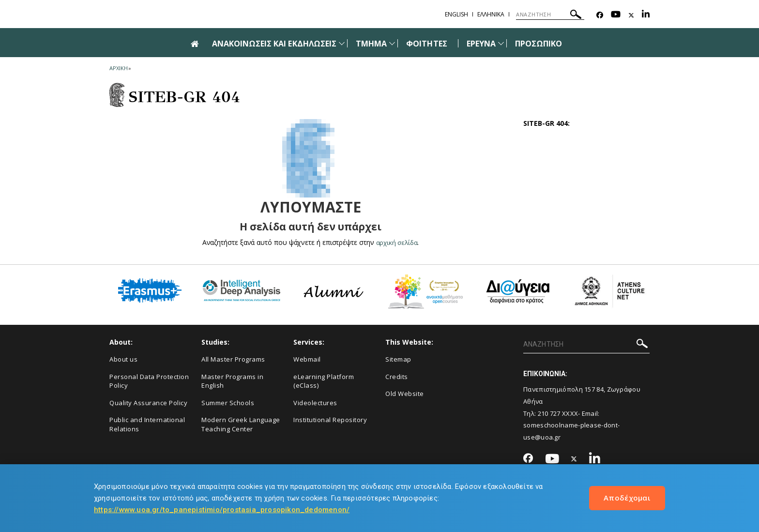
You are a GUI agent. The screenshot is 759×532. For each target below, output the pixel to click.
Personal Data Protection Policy (149, 381)
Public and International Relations (147, 424)
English (456, 14)
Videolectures (315, 403)
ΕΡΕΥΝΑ (481, 44)
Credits (397, 377)
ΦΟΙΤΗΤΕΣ (426, 44)
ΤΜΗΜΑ (371, 44)
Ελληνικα (491, 14)
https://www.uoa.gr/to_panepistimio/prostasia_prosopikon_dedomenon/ (222, 510)
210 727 (549, 413)
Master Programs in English (232, 381)
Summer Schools (228, 403)
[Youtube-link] (616, 15)
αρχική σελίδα (397, 242)
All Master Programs (233, 359)
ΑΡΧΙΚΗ (118, 68)
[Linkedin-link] (646, 15)
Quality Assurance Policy (148, 403)
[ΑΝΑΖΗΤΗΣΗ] (550, 15)
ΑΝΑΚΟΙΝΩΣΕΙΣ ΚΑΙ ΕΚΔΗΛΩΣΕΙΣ (274, 44)
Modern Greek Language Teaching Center (241, 424)
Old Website (405, 394)
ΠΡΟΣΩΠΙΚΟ (539, 44)
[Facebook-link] (600, 15)
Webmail (307, 359)
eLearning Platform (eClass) (324, 381)
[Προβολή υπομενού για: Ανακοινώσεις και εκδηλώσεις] (342, 43)
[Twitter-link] (631, 15)
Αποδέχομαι (627, 498)
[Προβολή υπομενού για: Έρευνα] (501, 43)
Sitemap (398, 359)
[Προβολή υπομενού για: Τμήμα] (392, 43)
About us (123, 359)
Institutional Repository (330, 420)
